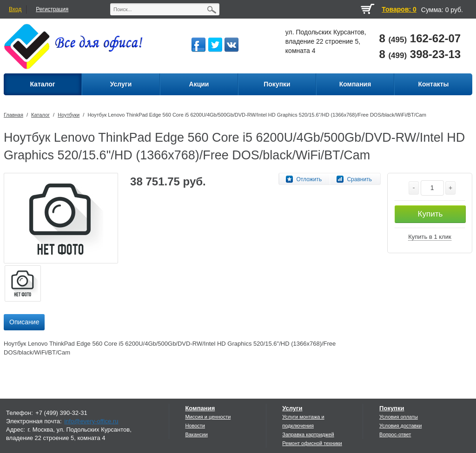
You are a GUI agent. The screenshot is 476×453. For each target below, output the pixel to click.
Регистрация (52, 9)
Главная (13, 115)
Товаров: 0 (399, 9)
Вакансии (196, 434)
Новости (195, 426)
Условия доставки (400, 426)
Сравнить (359, 179)
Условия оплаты (399, 417)
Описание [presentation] (24, 322)
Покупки (392, 408)
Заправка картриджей (308, 434)
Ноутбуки (69, 115)
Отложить (309, 179)
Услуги (292, 408)
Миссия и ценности (208, 417)
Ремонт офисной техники (312, 443)
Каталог (40, 115)
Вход (15, 9)
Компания (200, 408)
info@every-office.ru (91, 421)
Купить (430, 214)
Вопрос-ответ (395, 434)
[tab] (24, 322)
